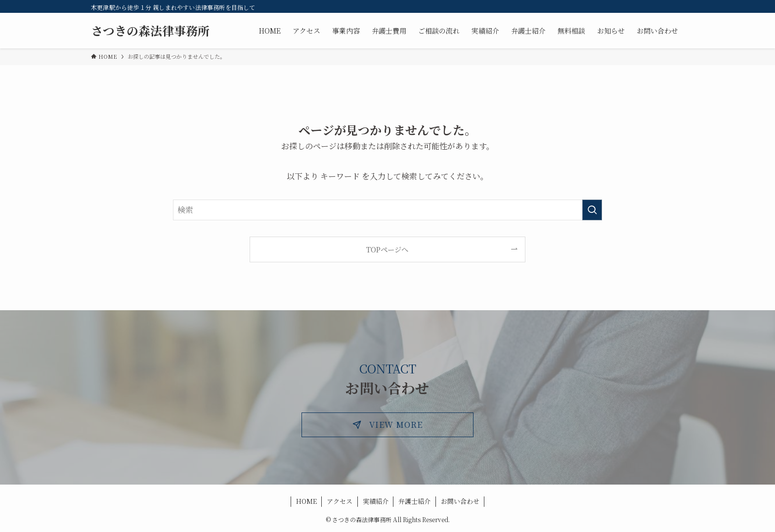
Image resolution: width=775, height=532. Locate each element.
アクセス (340, 501)
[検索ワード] (387, 210)
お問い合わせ (460, 501)
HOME (306, 501)
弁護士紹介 (414, 501)
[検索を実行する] (592, 210)
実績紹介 (376, 501)
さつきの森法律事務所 (150, 31)
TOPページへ (387, 249)
